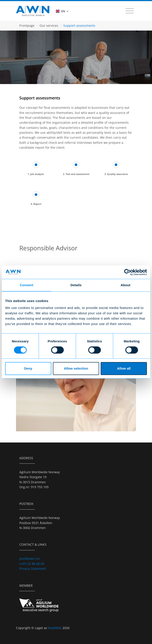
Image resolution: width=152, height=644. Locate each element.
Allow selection (76, 368)
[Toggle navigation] (130, 11)
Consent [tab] (27, 285)
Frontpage (27, 26)
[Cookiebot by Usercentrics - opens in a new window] (127, 272)
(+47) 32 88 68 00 (32, 564)
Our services (49, 26)
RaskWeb (55, 628)
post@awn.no (29, 559)
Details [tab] (76, 285)
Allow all (124, 368)
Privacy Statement (33, 569)
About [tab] (126, 285)
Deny (28, 368)
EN (62, 11)
